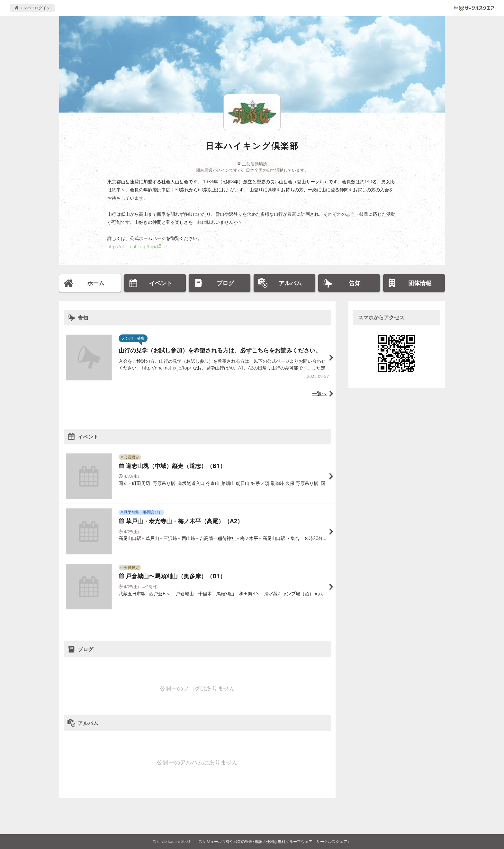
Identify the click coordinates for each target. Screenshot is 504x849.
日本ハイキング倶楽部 (252, 146)
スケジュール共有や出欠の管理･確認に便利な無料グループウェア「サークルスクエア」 (275, 841)
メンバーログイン (32, 8)
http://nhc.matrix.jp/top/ (132, 246)
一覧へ (319, 393)
